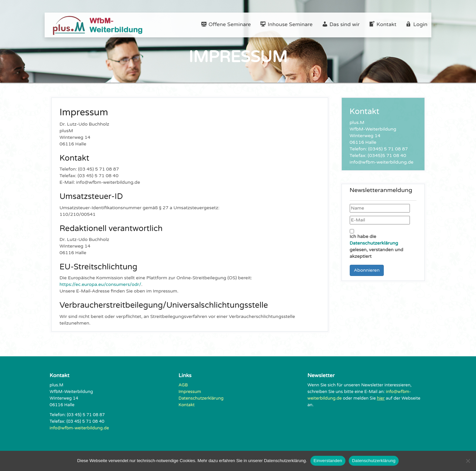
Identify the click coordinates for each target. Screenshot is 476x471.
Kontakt (187, 405)
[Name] (380, 208)
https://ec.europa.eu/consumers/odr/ (100, 284)
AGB (183, 385)
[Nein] (468, 461)
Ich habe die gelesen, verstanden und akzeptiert (377, 244)
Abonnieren (367, 270)
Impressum (190, 392)
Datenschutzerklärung (374, 243)
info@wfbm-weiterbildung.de (79, 428)
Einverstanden (328, 461)
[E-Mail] (380, 220)
